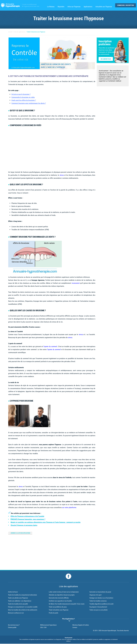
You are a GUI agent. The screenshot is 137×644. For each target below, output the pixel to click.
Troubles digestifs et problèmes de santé (101, 604)
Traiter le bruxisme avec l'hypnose (38, 32)
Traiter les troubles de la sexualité (18, 604)
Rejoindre (61, 7)
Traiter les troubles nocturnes (98, 601)
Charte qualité (12, 628)
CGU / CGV (43, 628)
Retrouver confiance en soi (16, 613)
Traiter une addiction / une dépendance (20, 601)
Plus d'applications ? (68, 619)
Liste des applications (20, 32)
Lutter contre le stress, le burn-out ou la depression (64, 592)
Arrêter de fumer (13, 592)
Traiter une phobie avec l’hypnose (18, 598)
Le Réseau (51, 7)
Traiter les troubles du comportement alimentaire (22, 595)
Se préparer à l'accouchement (98, 607)
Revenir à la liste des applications (22, 533)
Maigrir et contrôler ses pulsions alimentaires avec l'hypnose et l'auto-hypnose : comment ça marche (46, 522)
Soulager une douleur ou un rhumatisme (101, 598)
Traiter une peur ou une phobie (99, 610)
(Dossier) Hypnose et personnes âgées (24, 525)
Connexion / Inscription (126, 5)
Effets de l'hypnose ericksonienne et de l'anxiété (27, 516)
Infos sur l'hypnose (74, 7)
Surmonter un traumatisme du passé (100, 592)
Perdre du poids (53, 613)
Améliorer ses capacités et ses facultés (60, 601)
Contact (75, 628)
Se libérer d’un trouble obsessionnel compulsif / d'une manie (67, 604)
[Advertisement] (52, 552)
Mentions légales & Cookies (81, 625)
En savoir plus (106, 59)
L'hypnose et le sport (95, 595)
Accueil (10, 32)
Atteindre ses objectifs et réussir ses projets (62, 595)
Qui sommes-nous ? (14, 625)
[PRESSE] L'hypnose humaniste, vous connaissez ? (28, 519)
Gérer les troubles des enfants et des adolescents (23, 610)
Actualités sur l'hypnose (104, 7)
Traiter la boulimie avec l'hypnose (59, 610)
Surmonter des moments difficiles (59, 598)
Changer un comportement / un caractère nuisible (23, 607)
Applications (88, 7)
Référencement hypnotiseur (48, 625)
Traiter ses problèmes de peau (58, 607)
